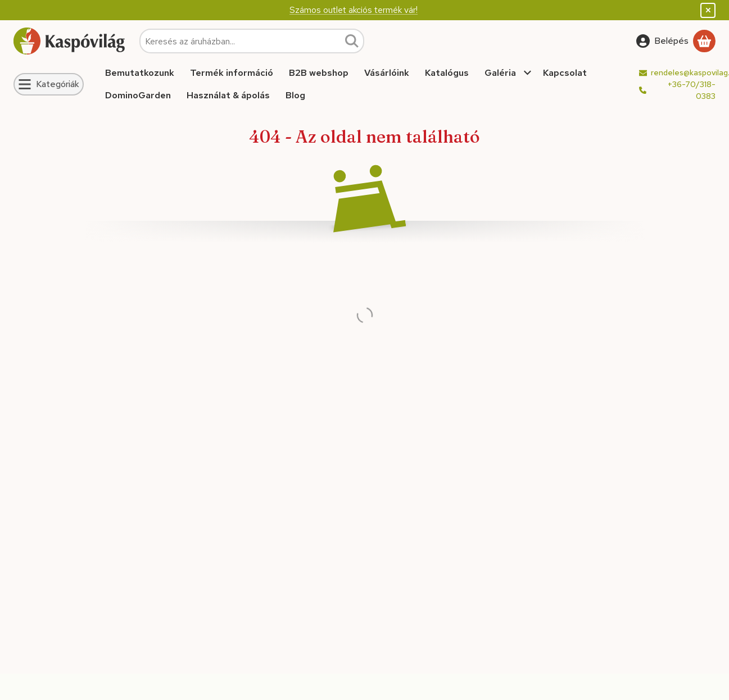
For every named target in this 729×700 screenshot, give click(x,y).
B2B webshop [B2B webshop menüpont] (319, 73)
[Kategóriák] (49, 84)
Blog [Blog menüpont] (295, 95)
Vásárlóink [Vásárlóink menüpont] (387, 73)
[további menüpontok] (528, 73)
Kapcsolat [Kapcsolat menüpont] (565, 73)
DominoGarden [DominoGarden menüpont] (138, 95)
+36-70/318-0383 (692, 90)
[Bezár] (708, 10)
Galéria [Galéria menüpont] (500, 73)
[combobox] (252, 41)
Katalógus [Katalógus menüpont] (447, 73)
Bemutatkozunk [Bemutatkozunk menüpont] (140, 73)
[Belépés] (662, 41)
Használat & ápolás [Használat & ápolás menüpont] (228, 95)
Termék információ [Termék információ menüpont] (232, 73)
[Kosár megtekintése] (704, 41)
